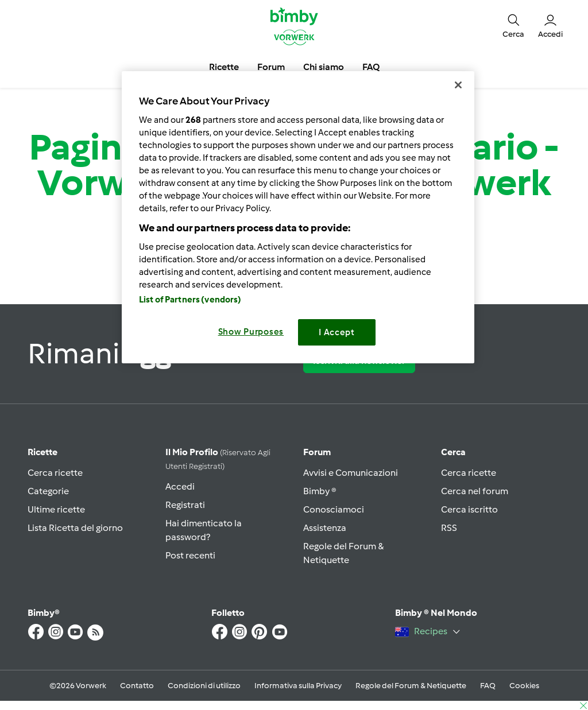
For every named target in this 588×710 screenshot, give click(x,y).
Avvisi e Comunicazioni (351, 473)
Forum (317, 452)
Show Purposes (251, 332)
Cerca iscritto (469, 509)
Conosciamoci (334, 509)
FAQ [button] (371, 67)
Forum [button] (271, 67)
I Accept (337, 332)
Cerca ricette (55, 473)
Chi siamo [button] (324, 67)
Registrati (185, 505)
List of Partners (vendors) (190, 300)
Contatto (137, 686)
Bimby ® (320, 491)
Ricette (42, 452)
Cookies (524, 686)
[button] (513, 26)
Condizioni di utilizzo (204, 686)
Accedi (180, 486)
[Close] (458, 85)
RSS (449, 528)
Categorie (48, 491)
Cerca (453, 452)
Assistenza (325, 528)
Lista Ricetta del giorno (75, 528)
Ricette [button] (224, 67)
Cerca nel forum (475, 491)
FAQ (488, 686)
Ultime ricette (56, 509)
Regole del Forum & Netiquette (411, 686)
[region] (298, 217)
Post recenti (190, 555)
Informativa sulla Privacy (298, 686)
